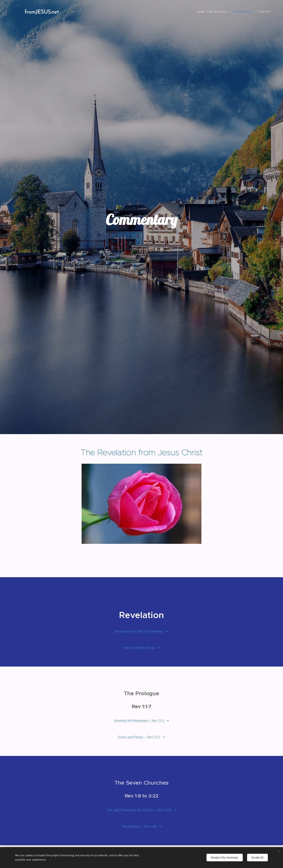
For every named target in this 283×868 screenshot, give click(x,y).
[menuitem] (202, 12)
